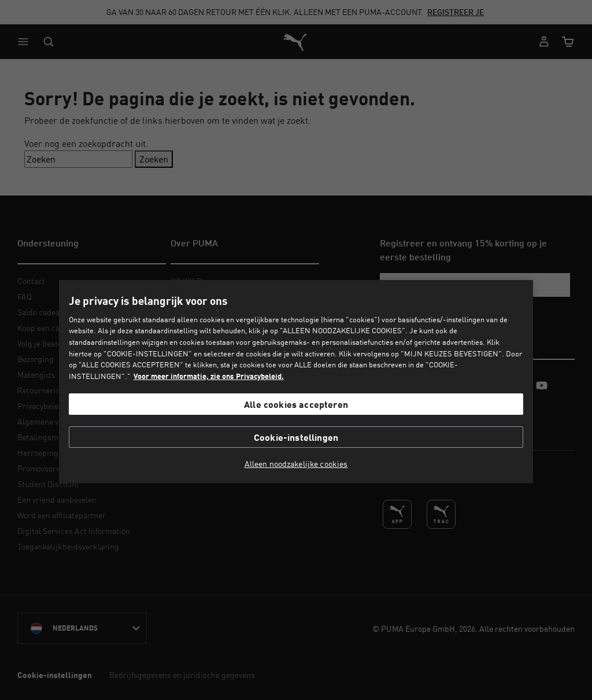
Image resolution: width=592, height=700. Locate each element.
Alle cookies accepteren (296, 404)
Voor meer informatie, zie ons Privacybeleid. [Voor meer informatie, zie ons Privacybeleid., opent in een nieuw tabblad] (209, 376)
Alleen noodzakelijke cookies (296, 464)
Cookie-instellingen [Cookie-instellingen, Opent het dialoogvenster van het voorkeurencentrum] (296, 437)
